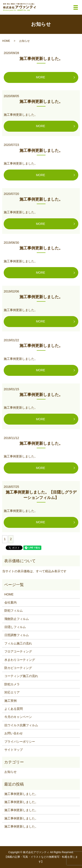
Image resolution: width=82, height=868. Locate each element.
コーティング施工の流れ (21, 676)
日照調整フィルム (17, 635)
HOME (6, 41)
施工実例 (10, 701)
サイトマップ (14, 750)
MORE (40, 77)
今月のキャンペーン (18, 717)
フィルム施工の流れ (18, 643)
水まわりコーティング (20, 660)
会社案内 (10, 602)
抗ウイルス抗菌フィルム (21, 725)
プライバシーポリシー (20, 742)
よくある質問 (14, 709)
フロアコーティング (18, 651)
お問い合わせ (14, 733)
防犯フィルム (14, 611)
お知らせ (10, 772)
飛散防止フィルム (17, 619)
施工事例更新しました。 (41, 59)
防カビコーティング (18, 668)
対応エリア (12, 692)
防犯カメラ (12, 684)
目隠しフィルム (15, 627)
